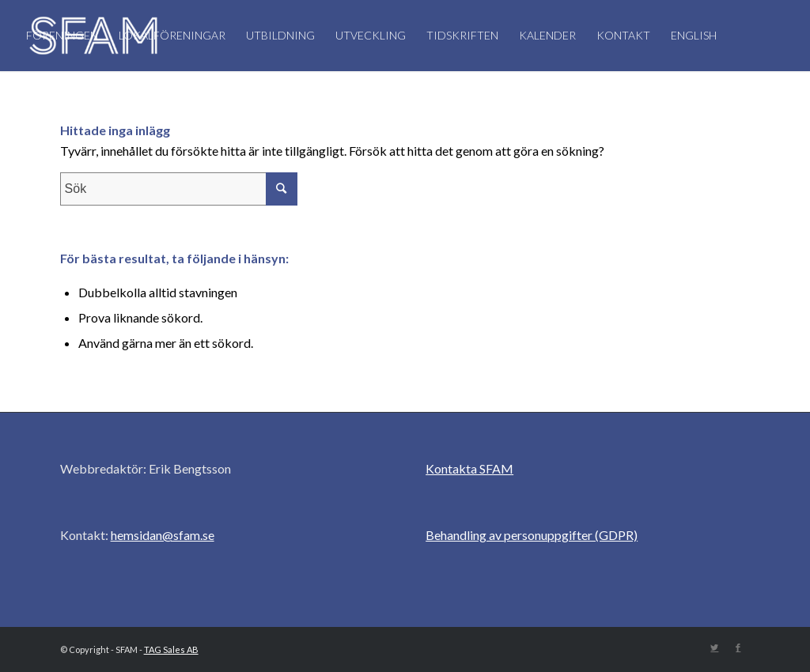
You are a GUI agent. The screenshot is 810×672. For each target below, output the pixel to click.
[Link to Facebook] (738, 647)
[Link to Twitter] (714, 647)
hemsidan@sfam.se (163, 535)
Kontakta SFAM (469, 468)
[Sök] (193, 107)
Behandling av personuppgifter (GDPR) (532, 535)
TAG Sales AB (171, 649)
